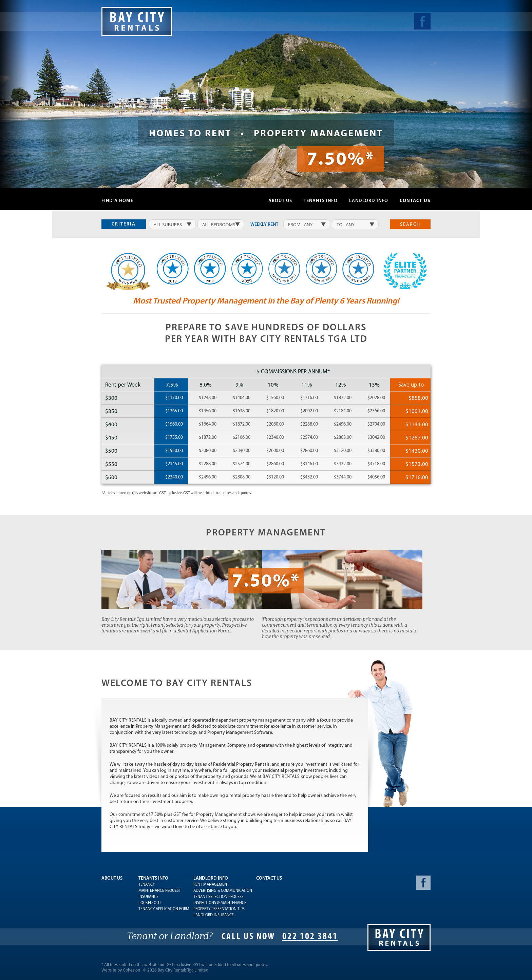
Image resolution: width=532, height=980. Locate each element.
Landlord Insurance (214, 915)
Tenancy (147, 885)
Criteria (124, 224)
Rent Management (211, 885)
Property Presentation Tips (219, 909)
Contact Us (415, 201)
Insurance (148, 897)
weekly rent (264, 225)
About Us (280, 201)
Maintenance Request (160, 891)
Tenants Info (321, 201)
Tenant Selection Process (218, 897)
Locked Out (150, 903)
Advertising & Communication (223, 891)
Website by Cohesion (121, 970)
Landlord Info (369, 201)
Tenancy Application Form (164, 909)
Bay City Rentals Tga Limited (183, 970)
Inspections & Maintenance (220, 903)
